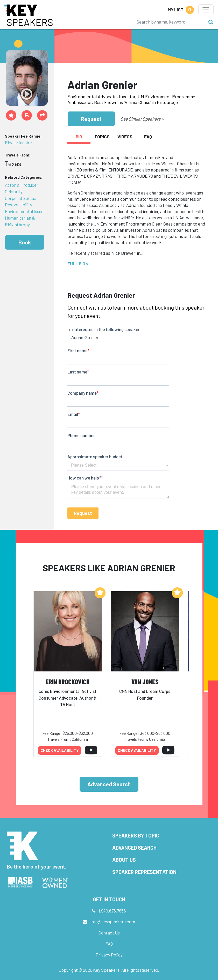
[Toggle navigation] (206, 10)
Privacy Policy (109, 955)
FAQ (109, 944)
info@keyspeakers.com (113, 922)
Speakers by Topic (136, 835)
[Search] (170, 22)
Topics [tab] (102, 137)
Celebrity (14, 191)
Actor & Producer (22, 185)
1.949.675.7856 (112, 911)
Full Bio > (78, 264)
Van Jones (145, 682)
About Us (124, 860)
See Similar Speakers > (142, 119)
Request (91, 119)
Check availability (60, 750)
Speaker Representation (144, 872)
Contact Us (109, 933)
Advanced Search (109, 784)
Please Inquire (18, 143)
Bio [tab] (79, 137)
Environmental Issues (25, 211)
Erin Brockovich (68, 682)
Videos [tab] (125, 137)
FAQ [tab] (148, 137)
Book (25, 242)
